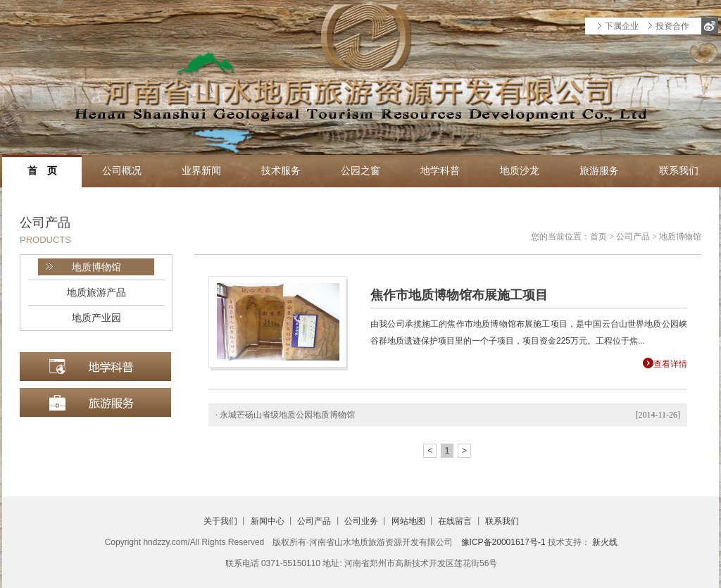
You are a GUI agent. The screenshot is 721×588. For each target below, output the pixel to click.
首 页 (42, 171)
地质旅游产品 (96, 292)
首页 (598, 237)
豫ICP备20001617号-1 (503, 542)
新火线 (605, 542)
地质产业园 (96, 318)
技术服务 (281, 171)
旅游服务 (599, 171)
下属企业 (622, 26)
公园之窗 (360, 171)
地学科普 (440, 171)
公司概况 (122, 171)
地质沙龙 (520, 171)
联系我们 (679, 171)
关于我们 (220, 521)
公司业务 (361, 521)
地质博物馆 (96, 267)
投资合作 (672, 26)
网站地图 (408, 521)
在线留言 (455, 521)
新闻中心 (268, 521)
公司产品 (633, 237)
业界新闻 (201, 171)
